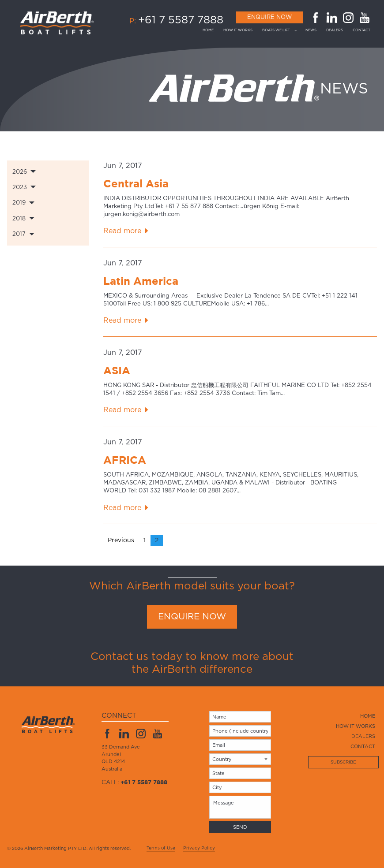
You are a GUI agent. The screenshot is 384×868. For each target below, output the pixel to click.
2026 (20, 172)
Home (208, 30)
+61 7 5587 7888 (181, 20)
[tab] (48, 172)
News (311, 30)
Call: (134, 783)
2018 (19, 219)
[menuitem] (211, 30)
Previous (121, 540)
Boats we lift (276, 30)
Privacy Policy (199, 848)
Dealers (335, 30)
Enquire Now (269, 17)
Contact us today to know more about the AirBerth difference (192, 663)
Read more (122, 231)
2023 (20, 188)
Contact (361, 30)
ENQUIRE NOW (192, 617)
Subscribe (343, 762)
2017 (19, 234)
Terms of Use (161, 848)
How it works (238, 30)
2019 (19, 203)
